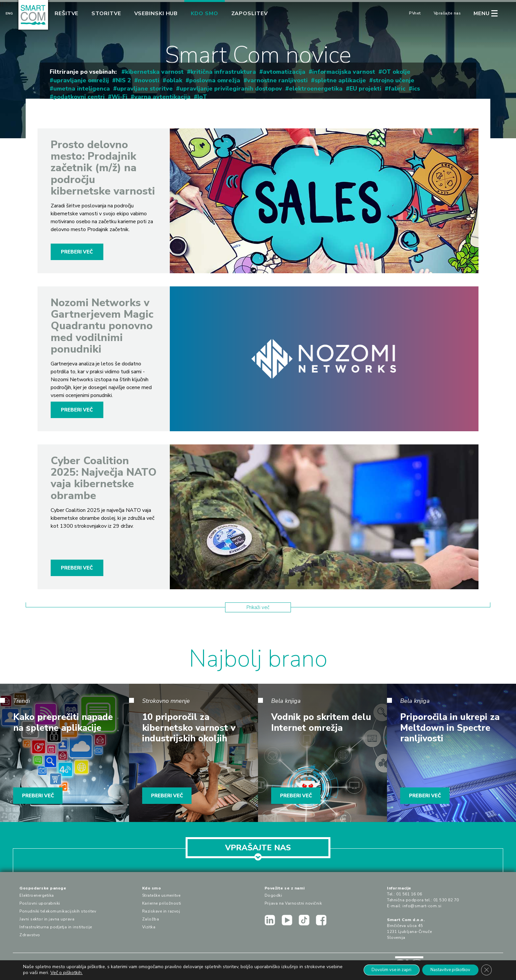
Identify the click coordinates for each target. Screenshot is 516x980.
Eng (9, 13)
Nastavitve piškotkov (446, 970)
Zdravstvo (30, 935)
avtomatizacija (284, 72)
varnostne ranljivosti (277, 80)
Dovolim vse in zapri (381, 970)
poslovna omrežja (215, 80)
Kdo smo (204, 13)
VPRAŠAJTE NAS (258, 850)
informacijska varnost (344, 72)
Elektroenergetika (37, 895)
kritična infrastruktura (223, 72)
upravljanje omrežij (81, 80)
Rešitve (66, 13)
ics (416, 89)
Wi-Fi (119, 97)
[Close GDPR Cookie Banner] (486, 970)
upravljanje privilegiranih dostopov (231, 89)
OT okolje (396, 72)
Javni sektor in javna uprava (47, 919)
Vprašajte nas (447, 13)
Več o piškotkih (83, 973)
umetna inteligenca (82, 89)
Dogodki (273, 895)
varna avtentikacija (162, 97)
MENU (482, 13)
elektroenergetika (316, 89)
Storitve (106, 13)
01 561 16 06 (409, 894)
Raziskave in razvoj (161, 911)
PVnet (415, 13)
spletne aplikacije (340, 80)
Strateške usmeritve (161, 895)
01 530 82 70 (446, 900)
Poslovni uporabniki (40, 903)
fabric (397, 89)
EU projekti (365, 89)
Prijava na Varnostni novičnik (293, 903)
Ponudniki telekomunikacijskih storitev (58, 911)
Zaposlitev (250, 13)
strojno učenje (394, 80)
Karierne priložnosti (162, 903)
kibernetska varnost (154, 72)
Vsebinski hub (156, 13)
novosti (149, 80)
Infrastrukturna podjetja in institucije (56, 927)
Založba (151, 919)
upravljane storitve (145, 89)
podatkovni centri (79, 97)
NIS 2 (123, 80)
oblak (174, 80)
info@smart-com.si (422, 906)
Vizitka (149, 927)
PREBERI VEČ (77, 252)
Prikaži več (258, 607)
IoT (202, 97)
